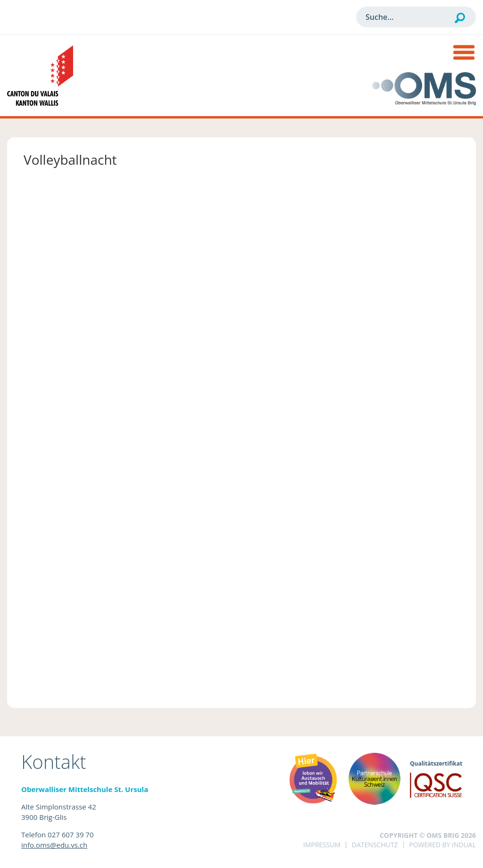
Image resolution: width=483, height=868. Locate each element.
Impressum (322, 845)
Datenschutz (375, 845)
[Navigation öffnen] (464, 54)
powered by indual (442, 845)
